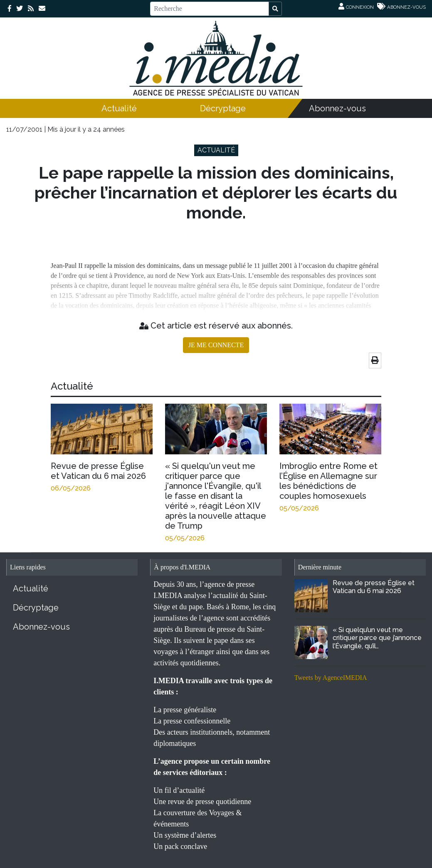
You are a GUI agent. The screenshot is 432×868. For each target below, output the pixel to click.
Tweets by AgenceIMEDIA (331, 678)
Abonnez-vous (337, 108)
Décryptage (223, 108)
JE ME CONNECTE (216, 345)
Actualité (119, 108)
